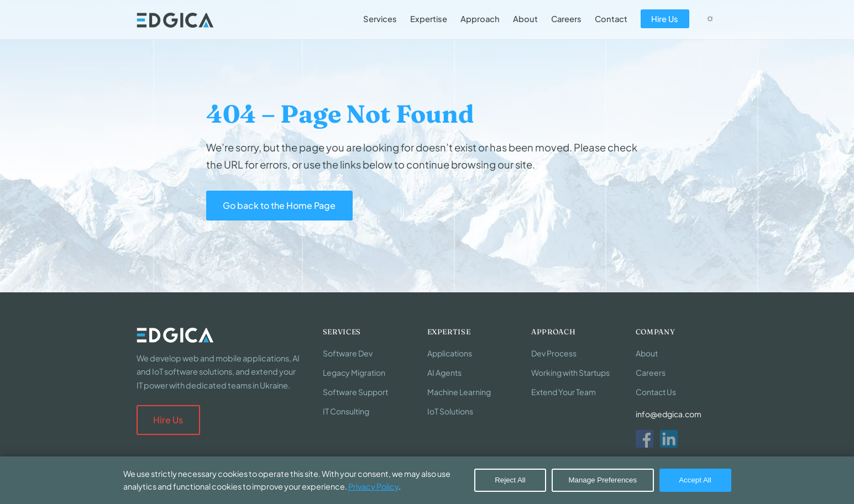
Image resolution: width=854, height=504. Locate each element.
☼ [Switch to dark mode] (710, 18)
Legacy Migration (354, 372)
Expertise (429, 19)
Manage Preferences (602, 480)
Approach (480, 19)
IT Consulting (346, 411)
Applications (450, 353)
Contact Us (656, 392)
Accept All (695, 480)
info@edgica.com (669, 414)
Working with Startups (570, 372)
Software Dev (348, 353)
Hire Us (665, 19)
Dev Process (554, 353)
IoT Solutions (450, 411)
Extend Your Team (564, 392)
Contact (611, 19)
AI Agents (444, 372)
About (525, 19)
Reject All (510, 480)
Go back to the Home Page (279, 205)
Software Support (355, 392)
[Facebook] (645, 439)
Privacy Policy (373, 486)
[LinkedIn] (669, 439)
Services (380, 19)
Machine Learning (459, 392)
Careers (566, 19)
